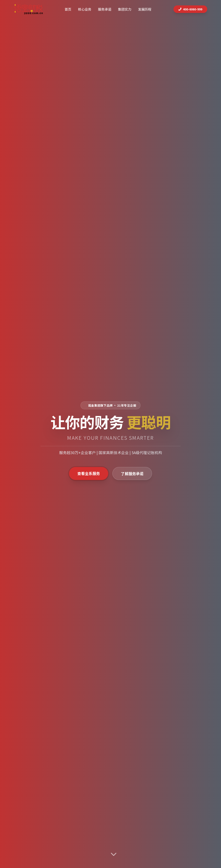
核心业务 (85, 9)
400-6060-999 (190, 9)
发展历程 (145, 9)
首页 (68, 9)
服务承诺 (105, 9)
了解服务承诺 (132, 473)
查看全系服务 (89, 473)
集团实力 (125, 9)
